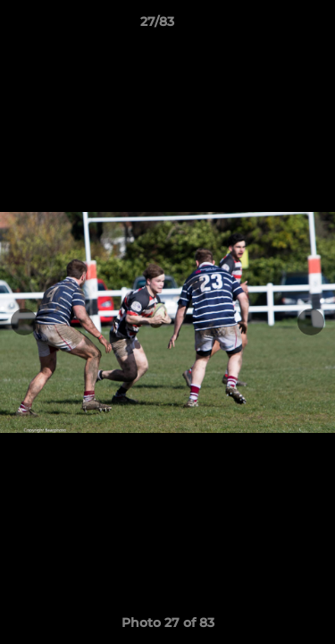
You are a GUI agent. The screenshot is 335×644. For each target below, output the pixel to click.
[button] (271, 26)
